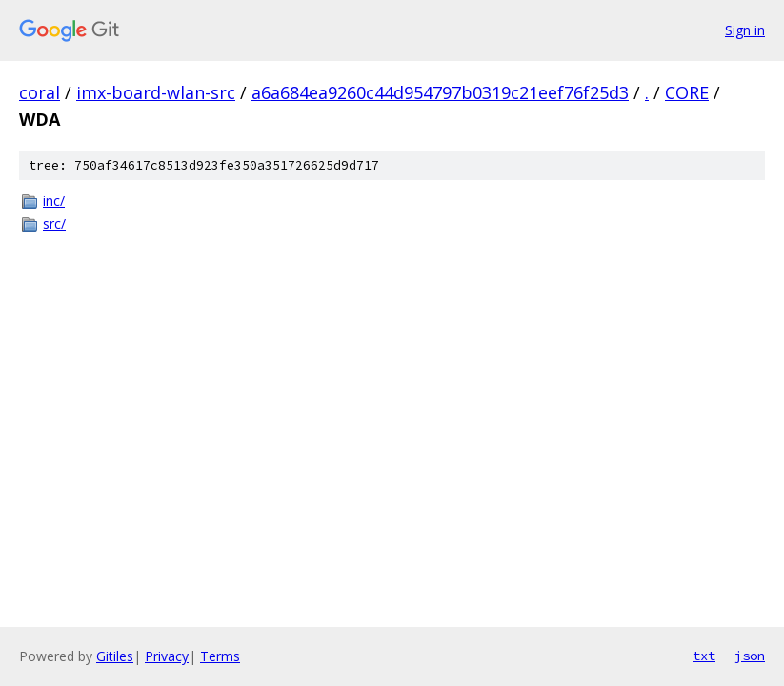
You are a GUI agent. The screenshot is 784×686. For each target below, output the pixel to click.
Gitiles (115, 656)
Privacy (167, 656)
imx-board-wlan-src (156, 92)
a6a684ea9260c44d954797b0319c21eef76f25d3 (440, 92)
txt (704, 656)
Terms (220, 656)
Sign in (745, 30)
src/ (54, 223)
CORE (687, 92)
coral (40, 92)
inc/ (54, 201)
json (750, 656)
